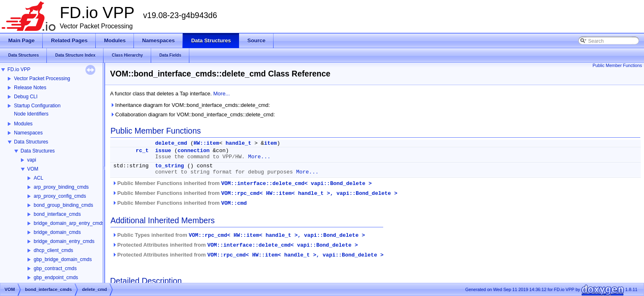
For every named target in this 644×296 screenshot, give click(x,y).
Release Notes (30, 88)
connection (193, 151)
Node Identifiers (31, 114)
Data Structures (31, 142)
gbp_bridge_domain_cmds (63, 259)
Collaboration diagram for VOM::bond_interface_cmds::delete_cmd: (192, 114)
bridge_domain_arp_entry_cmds (69, 223)
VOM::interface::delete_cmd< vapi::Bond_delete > (296, 184)
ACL (38, 178)
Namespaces (28, 133)
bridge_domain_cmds (57, 232)
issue (163, 151)
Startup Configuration (37, 106)
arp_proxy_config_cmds (60, 196)
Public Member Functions (617, 65)
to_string (170, 166)
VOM (33, 169)
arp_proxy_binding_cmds (61, 187)
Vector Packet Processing (42, 79)
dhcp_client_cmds (53, 250)
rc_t (142, 151)
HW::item (206, 143)
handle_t (238, 143)
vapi (32, 160)
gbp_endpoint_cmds (56, 277)
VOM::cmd (234, 203)
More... (221, 94)
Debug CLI (26, 97)
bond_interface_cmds (57, 214)
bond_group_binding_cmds (63, 205)
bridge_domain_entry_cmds (64, 241)
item (270, 143)
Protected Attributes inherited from (235, 245)
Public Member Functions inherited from (242, 183)
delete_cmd (171, 143)
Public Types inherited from (239, 235)
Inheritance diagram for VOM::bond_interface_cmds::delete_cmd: (190, 105)
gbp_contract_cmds (55, 268)
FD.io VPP (19, 69)
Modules (23, 124)
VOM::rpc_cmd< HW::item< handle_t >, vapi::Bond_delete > (309, 193)
